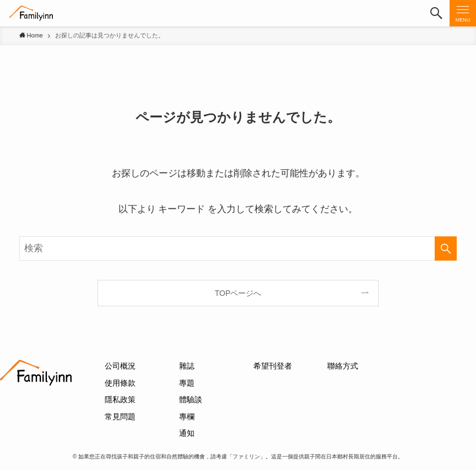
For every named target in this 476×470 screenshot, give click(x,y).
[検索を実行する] (446, 248)
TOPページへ (238, 293)
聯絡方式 (343, 366)
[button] (436, 13)
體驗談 (191, 399)
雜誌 (187, 366)
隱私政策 (120, 399)
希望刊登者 (273, 366)
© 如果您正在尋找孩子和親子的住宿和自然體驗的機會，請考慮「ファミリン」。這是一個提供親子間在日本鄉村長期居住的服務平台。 (238, 457)
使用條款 (120, 383)
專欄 (187, 417)
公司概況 (120, 366)
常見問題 (120, 417)
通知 (187, 433)
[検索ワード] (238, 248)
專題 (187, 383)
